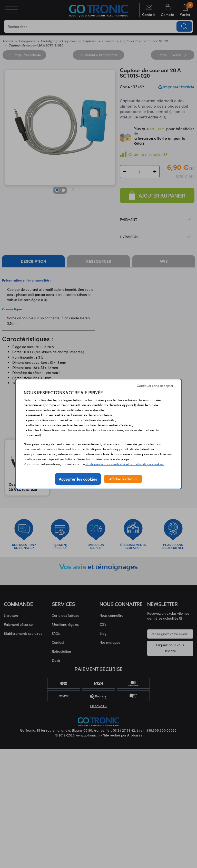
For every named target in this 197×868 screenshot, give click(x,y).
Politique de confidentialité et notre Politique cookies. (125, 464)
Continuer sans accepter (155, 386)
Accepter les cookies (78, 479)
